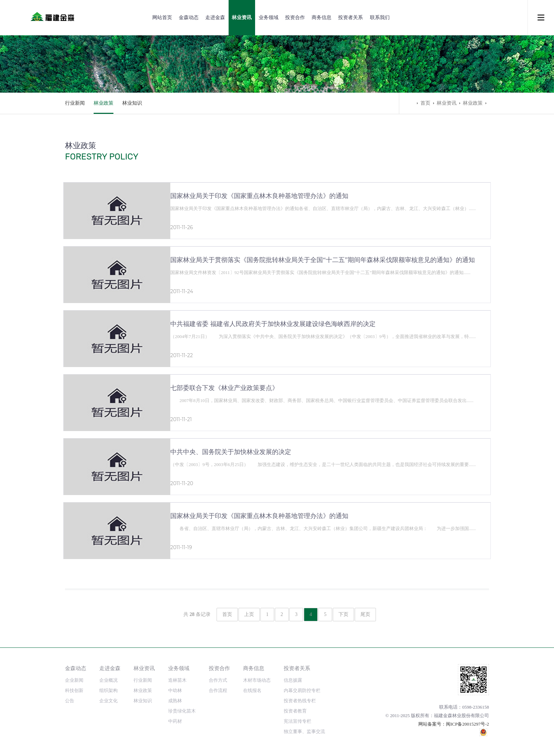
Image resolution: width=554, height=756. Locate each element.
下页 (343, 614)
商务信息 (322, 18)
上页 (249, 614)
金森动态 (189, 18)
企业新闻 (74, 680)
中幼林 (175, 690)
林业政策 (104, 103)
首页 (425, 103)
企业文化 (108, 701)
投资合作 (295, 18)
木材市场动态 (257, 680)
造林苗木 (177, 680)
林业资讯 (242, 18)
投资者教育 (295, 711)
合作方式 (218, 680)
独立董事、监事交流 (304, 731)
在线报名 (252, 690)
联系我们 (380, 18)
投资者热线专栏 (300, 701)
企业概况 (108, 680)
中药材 (175, 721)
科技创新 (74, 690)
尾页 (365, 614)
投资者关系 (350, 18)
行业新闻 (75, 103)
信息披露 (293, 680)
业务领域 (269, 18)
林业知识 (132, 103)
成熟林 (175, 701)
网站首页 (162, 18)
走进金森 (215, 18)
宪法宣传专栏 (297, 721)
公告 (70, 701)
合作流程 (218, 690)
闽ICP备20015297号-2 (467, 724)
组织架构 (108, 690)
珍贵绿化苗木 (182, 711)
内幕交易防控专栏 (302, 690)
